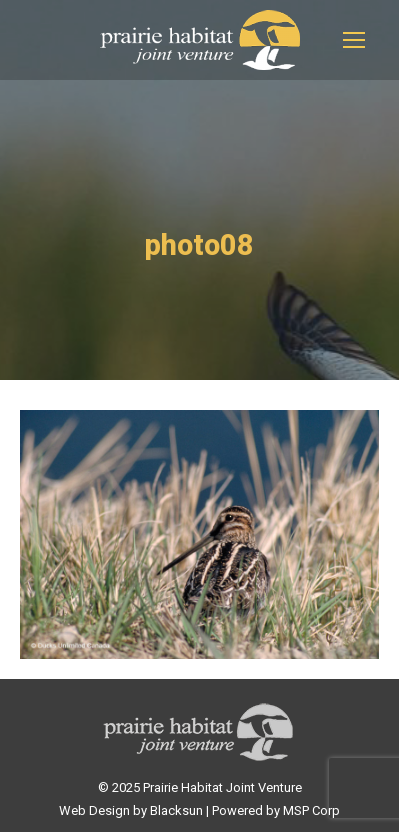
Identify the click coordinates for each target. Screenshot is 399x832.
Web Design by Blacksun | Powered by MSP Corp (199, 810)
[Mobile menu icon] (354, 40)
